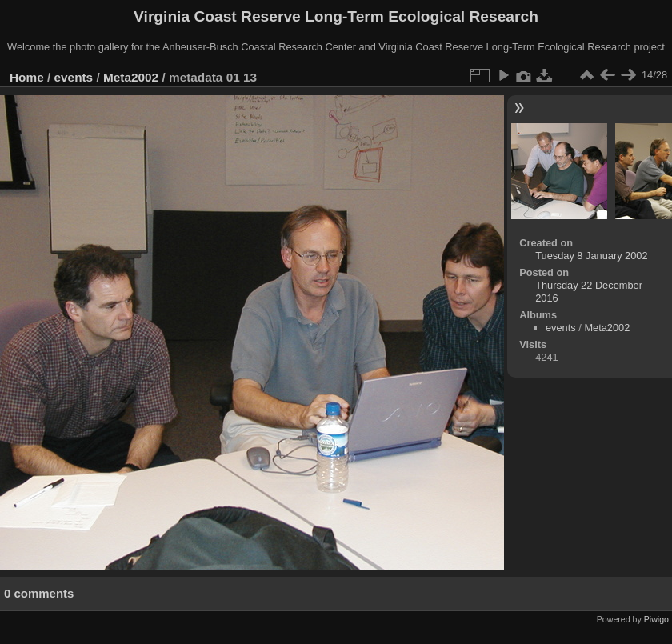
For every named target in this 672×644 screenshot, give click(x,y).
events (74, 77)
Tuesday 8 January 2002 (591, 256)
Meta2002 (131, 77)
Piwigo (656, 619)
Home (27, 77)
